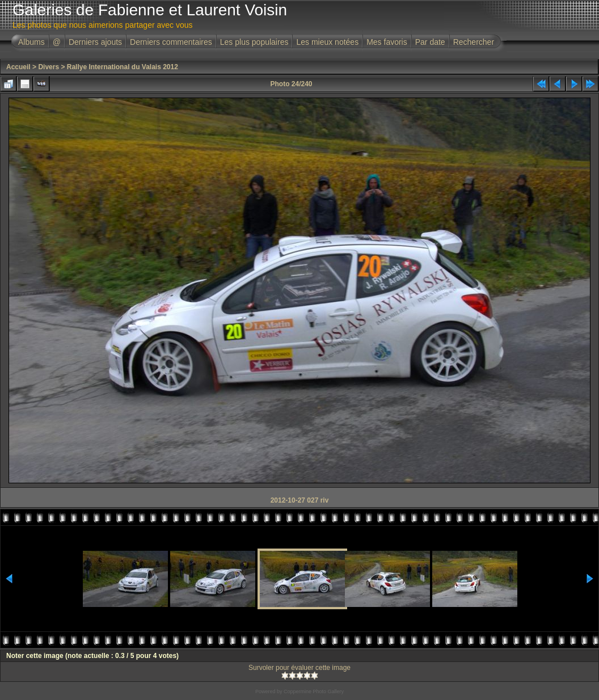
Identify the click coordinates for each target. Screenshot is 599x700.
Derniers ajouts (95, 42)
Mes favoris (387, 42)
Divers (48, 67)
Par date (430, 42)
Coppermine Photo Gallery (314, 691)
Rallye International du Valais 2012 (123, 67)
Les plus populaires (254, 42)
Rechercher (474, 42)
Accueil (18, 67)
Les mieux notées (327, 42)
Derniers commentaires (171, 42)
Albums (31, 42)
